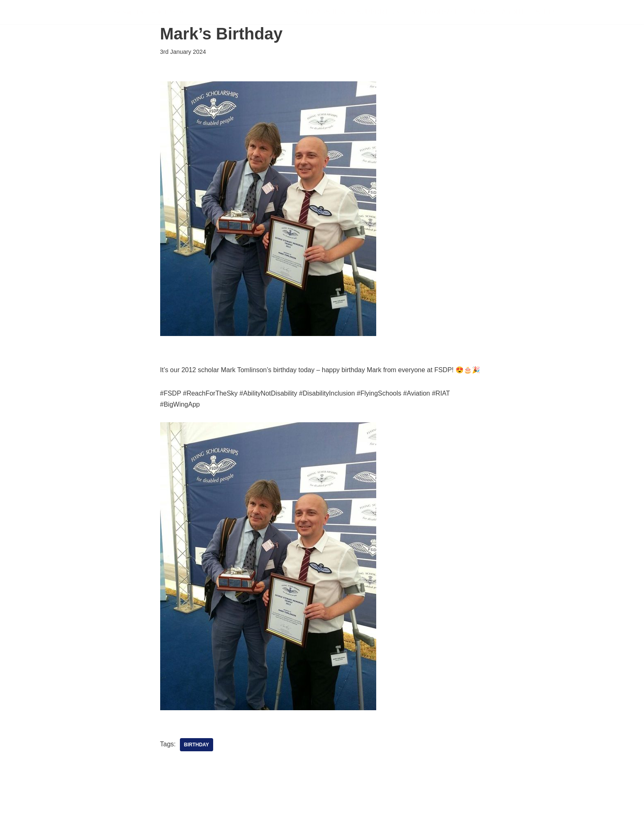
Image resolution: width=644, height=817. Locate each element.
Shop (545, 12)
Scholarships (319, 12)
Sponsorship (435, 12)
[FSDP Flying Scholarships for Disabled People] (136, 12)
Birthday (197, 745)
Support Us (378, 12)
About (513, 12)
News (481, 12)
